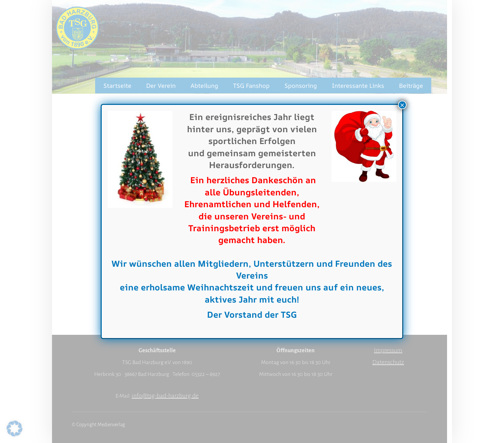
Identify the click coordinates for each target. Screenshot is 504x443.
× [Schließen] (402, 105)
